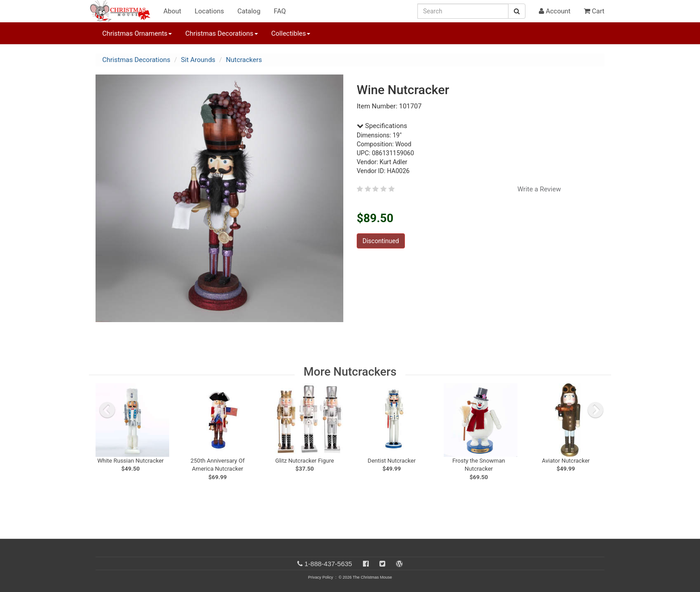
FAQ (280, 11)
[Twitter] (382, 564)
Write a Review (539, 189)
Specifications (382, 126)
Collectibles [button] (291, 33)
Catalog (249, 11)
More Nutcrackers (350, 372)
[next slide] (596, 410)
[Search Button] (517, 11)
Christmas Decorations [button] (221, 33)
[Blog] (399, 564)
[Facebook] (366, 564)
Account (555, 11)
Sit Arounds (198, 60)
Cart (594, 11)
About (172, 11)
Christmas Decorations (136, 60)
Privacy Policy (321, 577)
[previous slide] (107, 410)
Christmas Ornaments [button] (137, 33)
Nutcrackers (244, 60)
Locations (209, 11)
